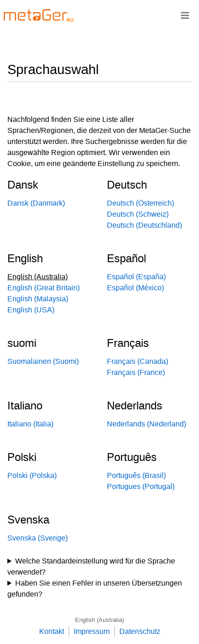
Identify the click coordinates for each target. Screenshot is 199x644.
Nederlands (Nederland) (146, 424)
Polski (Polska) (32, 475)
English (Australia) (99, 620)
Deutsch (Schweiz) (138, 214)
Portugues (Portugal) (141, 486)
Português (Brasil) (136, 475)
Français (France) (136, 372)
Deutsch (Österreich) (140, 203)
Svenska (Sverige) (38, 538)
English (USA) (31, 310)
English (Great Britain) (44, 288)
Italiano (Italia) (30, 424)
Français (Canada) (138, 361)
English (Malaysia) (38, 299)
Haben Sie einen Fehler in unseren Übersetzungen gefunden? (95, 589)
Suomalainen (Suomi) (43, 361)
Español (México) (135, 288)
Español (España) (136, 277)
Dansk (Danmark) (36, 203)
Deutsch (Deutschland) (144, 225)
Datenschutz (140, 631)
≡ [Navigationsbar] (185, 15)
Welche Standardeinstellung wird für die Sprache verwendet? (91, 566)
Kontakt (52, 631)
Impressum (92, 631)
